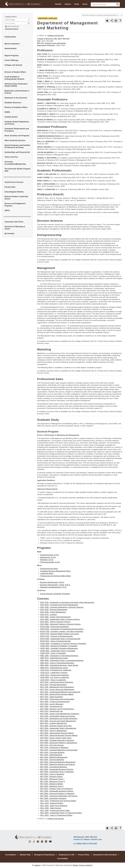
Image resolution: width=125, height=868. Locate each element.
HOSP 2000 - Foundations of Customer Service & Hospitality (63, 644)
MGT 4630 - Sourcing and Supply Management (58, 721)
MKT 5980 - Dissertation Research (53, 798)
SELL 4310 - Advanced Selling (52, 803)
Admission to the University (16, 98)
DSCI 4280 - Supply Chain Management (55, 617)
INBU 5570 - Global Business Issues (54, 668)
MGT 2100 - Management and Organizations (57, 687)
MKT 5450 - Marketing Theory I (52, 786)
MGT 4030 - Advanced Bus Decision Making (57, 694)
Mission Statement (12, 44)
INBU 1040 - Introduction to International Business (59, 656)
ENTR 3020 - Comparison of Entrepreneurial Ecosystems (62, 629)
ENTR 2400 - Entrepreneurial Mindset (54, 627)
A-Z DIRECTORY (80, 844)
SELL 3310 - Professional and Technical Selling (58, 801)
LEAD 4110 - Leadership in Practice (54, 673)
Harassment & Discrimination (105, 855)
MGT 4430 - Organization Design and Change (58, 716)
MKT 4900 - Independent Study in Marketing (57, 772)
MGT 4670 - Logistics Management (53, 723)
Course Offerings (12, 60)
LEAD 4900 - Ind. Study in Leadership (54, 677)
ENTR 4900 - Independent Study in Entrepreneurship (60, 639)
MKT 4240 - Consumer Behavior (52, 752)
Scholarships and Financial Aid (17, 152)
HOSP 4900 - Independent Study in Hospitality (58, 651)
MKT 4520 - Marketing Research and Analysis (58, 764)
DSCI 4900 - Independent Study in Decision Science (60, 619)
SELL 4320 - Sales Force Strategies (54, 806)
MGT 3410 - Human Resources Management (57, 690)
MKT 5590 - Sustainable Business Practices (57, 791)
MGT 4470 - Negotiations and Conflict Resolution (59, 719)
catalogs (37, 865)
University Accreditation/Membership (15, 163)
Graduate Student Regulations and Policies (17, 123)
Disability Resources (13, 103)
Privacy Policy (84, 855)
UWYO (7, 210)
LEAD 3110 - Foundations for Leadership (56, 670)
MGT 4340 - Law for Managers (52, 704)
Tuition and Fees (11, 157)
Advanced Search (12, 29)
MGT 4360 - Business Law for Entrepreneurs (57, 709)
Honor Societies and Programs (17, 136)
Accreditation (11, 855)
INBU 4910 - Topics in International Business (57, 663)
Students (68, 4)
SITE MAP (93, 844)
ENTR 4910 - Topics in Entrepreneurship (55, 641)
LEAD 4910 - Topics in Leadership (53, 680)
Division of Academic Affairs (16, 107)
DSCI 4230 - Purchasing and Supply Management (59, 605)
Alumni (85, 4)
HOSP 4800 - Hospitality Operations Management (59, 648)
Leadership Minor (47, 573)
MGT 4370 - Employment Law (51, 711)
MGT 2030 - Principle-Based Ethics (54, 685)
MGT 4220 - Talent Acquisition (52, 697)
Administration (11, 48)
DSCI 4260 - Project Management (53, 612)
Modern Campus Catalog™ (83, 865)
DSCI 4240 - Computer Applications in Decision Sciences (62, 607)
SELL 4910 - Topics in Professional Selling (56, 815)
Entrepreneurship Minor (49, 569)
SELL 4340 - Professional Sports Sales (55, 811)
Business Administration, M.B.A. (52, 582)
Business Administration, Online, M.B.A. (55, 585)
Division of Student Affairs (15, 72)
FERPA (7, 112)
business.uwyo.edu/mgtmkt (55, 43)
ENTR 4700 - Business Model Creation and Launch (60, 634)
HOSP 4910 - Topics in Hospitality (53, 653)
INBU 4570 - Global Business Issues (54, 658)
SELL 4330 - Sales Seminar (51, 808)
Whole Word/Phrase (13, 26)
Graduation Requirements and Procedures (17, 130)
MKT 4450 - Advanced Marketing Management (58, 762)
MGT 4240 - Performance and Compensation (57, 699)
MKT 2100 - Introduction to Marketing (54, 748)
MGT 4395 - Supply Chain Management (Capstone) (60, 714)
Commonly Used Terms (14, 222)
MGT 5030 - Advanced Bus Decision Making (57, 733)
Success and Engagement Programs (15, 205)
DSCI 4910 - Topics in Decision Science (55, 622)
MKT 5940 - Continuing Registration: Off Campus (59, 796)
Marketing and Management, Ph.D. (53, 587)
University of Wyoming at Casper (15, 228)
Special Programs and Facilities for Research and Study (17, 146)
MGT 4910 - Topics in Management (53, 731)
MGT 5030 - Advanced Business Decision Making (59, 735)
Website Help (25, 855)
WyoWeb (58, 4)
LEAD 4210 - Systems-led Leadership (54, 675)
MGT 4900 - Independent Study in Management (58, 728)
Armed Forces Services (14, 182)
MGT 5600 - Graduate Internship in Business (57, 740)
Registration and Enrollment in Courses (17, 92)
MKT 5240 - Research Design (51, 777)
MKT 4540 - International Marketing (54, 767)
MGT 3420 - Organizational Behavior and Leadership (60, 692)
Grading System (11, 117)
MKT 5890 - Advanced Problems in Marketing (57, 794)
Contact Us (78, 839)
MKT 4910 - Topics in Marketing (52, 774)
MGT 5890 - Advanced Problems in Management (59, 743)
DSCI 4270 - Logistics (48, 615)
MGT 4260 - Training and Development (55, 702)
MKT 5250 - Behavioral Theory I (52, 779)
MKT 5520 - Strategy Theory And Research (56, 789)
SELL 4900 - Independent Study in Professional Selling (61, 813)
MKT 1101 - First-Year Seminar (52, 745)
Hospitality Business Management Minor (55, 571)
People (77, 4)
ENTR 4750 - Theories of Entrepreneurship (56, 636)
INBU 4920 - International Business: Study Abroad (59, 665)
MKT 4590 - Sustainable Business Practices (57, 769)
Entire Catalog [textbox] (10, 20)
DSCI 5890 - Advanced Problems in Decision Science (60, 624)
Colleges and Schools (13, 65)
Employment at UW (67, 855)
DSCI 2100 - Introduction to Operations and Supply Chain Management (67, 602)
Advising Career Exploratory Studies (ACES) (16, 85)
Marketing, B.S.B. (47, 560)
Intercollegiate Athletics (14, 192)
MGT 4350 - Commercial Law (51, 706)
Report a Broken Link (93, 839)
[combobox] (102, 15)
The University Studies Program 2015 (17, 170)
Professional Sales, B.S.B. (50, 562)
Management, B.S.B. (48, 557)
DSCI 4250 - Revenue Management (54, 610)
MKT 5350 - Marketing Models (52, 784)
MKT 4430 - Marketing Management (54, 757)
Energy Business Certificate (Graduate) (55, 594)
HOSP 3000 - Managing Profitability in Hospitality (59, 646)
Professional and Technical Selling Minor (56, 576)
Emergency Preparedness (45, 855)
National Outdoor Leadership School (16, 198)
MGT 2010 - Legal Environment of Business (57, 682)
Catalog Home (10, 37)
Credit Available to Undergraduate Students (14, 78)
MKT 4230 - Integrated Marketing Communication (59, 750)
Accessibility (63, 859)
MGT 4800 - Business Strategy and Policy (56, 726)
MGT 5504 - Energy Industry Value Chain (56, 738)
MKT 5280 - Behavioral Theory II (52, 782)
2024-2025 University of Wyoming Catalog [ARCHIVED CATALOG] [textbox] (101, 15)
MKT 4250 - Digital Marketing (51, 755)
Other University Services (15, 140)
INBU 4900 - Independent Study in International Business (62, 661)
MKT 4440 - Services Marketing (52, 760)
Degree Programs (12, 56)
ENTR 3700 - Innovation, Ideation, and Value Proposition (62, 631)
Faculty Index (10, 187)
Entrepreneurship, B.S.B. (50, 555)
